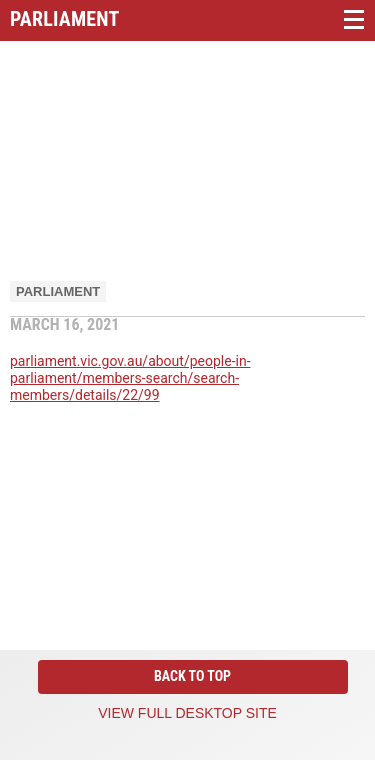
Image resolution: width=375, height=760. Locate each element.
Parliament (58, 291)
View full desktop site (187, 713)
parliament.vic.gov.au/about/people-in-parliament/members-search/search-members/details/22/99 (130, 378)
